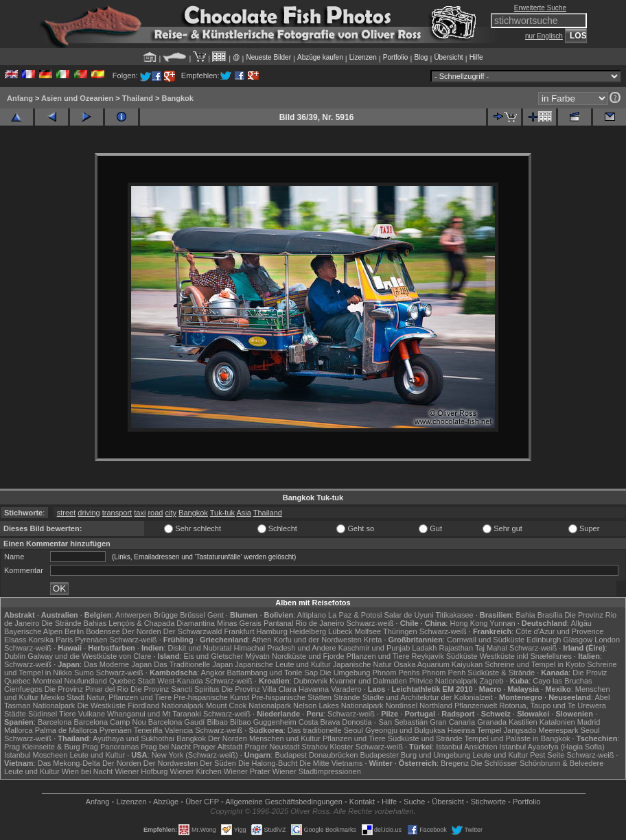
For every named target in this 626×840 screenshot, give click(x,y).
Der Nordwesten (171, 763)
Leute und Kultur (97, 755)
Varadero (346, 689)
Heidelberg (308, 631)
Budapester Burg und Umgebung (416, 755)
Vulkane (92, 714)
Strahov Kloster (328, 747)
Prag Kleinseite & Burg (42, 747)
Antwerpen (134, 615)
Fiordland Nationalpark (166, 705)
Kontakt (362, 802)
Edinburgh (544, 640)
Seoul (590, 730)
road (155, 513)
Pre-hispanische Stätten (291, 697)
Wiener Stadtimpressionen (317, 771)
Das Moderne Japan (118, 664)
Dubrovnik (311, 681)
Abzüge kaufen (320, 57)
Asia (243, 513)
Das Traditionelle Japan (193, 664)
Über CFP (202, 802)
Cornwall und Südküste (486, 640)
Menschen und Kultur (285, 738)
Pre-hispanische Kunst (211, 697)
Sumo (84, 673)
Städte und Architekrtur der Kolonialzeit (428, 697)
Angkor (213, 673)
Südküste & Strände (501, 673)
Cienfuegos (23, 689)
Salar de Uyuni (408, 615)
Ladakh (424, 648)
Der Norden (142, 631)
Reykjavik (428, 656)
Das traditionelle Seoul (325, 730)
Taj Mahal (491, 648)
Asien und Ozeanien (77, 98)
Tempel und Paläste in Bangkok (517, 738)
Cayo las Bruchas (562, 681)
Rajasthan (456, 648)
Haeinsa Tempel (475, 730)
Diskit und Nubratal (199, 648)
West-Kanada (180, 681)
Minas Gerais (239, 623)
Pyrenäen (91, 640)
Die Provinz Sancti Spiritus (175, 689)
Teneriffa (148, 730)
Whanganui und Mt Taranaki (154, 714)
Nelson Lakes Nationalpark (338, 705)
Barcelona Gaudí (177, 722)
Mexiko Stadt (62, 697)
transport (117, 513)
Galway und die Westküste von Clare (89, 656)
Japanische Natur (362, 664)
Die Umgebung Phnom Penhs (370, 673)
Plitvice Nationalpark (443, 681)
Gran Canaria (452, 722)
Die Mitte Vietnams (331, 763)
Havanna (314, 689)
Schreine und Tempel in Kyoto (535, 664)
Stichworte (488, 802)
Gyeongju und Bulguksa (405, 730)
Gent (216, 615)
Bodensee (103, 631)
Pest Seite (547, 755)
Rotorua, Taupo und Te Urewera (553, 705)
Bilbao (217, 722)
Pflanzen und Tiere (378, 656)
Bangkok (178, 98)
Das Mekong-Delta (69, 763)
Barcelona (55, 722)
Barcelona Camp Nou (110, 722)
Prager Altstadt (218, 747)
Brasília (550, 615)
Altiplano (312, 615)
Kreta (373, 640)
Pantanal (278, 623)
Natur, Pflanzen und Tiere (129, 697)
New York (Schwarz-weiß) (195, 755)
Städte (15, 714)
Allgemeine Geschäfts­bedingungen (284, 802)
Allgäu (581, 623)
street (67, 513)
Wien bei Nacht (88, 771)
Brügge (166, 615)
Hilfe (476, 57)
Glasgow (578, 640)
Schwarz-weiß (370, 623)
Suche (414, 802)
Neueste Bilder (268, 57)
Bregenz (455, 763)
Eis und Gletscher (214, 656)
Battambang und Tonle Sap (273, 673)
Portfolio (396, 57)
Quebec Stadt (132, 681)
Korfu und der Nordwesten (318, 640)
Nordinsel (402, 705)
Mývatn (257, 656)
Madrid (589, 722)
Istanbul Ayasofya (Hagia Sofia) (552, 747)
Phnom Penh (444, 673)
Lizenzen (363, 57)
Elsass (15, 640)
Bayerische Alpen (33, 631)
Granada (492, 722)
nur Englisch (544, 36)
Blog (421, 57)
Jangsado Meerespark (541, 730)
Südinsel (43, 714)
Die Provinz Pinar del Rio (86, 689)
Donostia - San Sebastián (385, 722)
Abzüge (166, 802)
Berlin (74, 631)
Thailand (138, 98)
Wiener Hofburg (141, 771)
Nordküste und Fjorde (308, 656)
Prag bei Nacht (166, 747)
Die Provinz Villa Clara (259, 689)
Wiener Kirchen (196, 771)
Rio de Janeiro (320, 623)
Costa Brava (320, 722)
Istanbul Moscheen (36, 755)
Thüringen (400, 631)
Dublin (15, 656)
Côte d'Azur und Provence (559, 631)
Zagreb (492, 681)
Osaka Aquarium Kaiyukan (439, 664)
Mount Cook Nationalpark (248, 705)
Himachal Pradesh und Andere (285, 648)
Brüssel (193, 615)
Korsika (41, 640)
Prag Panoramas (111, 747)
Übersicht (448, 57)
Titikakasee (454, 615)
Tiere (68, 714)
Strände (347, 697)
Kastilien (523, 722)
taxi (140, 513)
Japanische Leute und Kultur (282, 664)
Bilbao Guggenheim (263, 722)
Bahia (525, 615)
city (171, 513)
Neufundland (85, 681)
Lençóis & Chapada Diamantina (162, 623)
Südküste (462, 656)
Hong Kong (468, 623)
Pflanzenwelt (476, 705)
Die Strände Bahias (74, 623)
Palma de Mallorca (66, 730)
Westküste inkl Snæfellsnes (526, 656)
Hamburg (272, 631)
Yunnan (502, 623)
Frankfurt (239, 631)
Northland (436, 705)
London (607, 640)
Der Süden (218, 763)
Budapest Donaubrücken (316, 755)
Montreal (48, 681)
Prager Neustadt (272, 747)
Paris (64, 640)
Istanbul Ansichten (466, 747)
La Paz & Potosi (355, 615)
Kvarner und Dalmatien (368, 681)
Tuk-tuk (222, 513)
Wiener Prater (247, 771)
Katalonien (557, 722)
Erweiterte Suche (540, 8)
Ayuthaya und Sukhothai (134, 738)
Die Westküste (101, 705)
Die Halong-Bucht (268, 763)
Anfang (20, 98)
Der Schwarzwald (193, 631)
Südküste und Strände (425, 738)
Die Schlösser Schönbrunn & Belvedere (537, 763)
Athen (262, 640)
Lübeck (340, 631)
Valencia (179, 730)
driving (89, 513)
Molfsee (368, 631)
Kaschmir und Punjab (374, 648)
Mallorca (19, 730)
